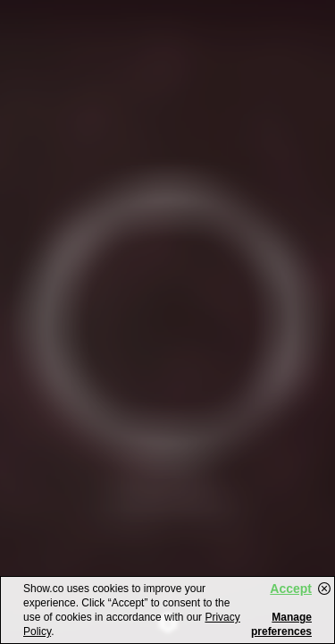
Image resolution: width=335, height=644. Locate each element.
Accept (291, 589)
